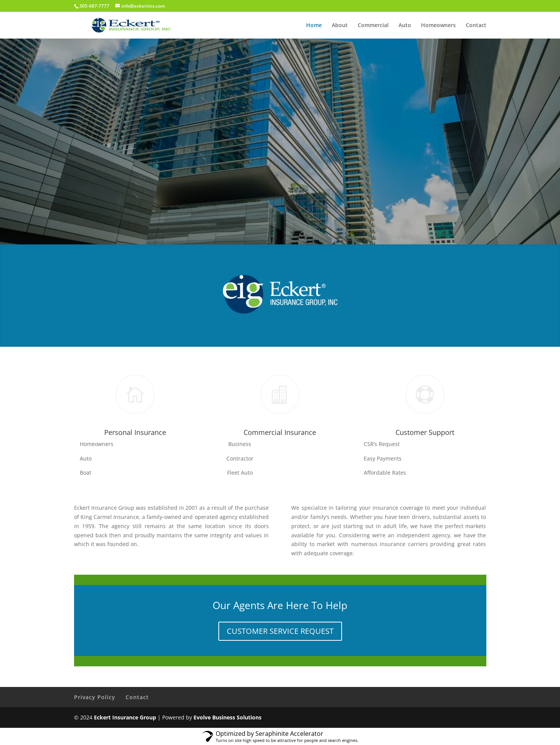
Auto (405, 26)
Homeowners (438, 26)
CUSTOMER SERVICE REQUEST (280, 631)
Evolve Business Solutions (228, 717)
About (340, 26)
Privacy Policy (95, 697)
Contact (476, 26)
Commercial (373, 26)
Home (314, 26)
